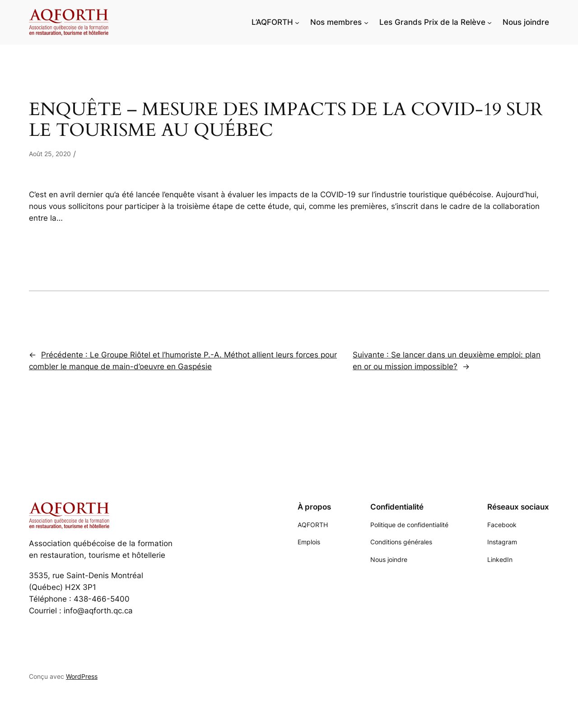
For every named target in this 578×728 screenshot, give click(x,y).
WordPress (82, 676)
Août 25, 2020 (50, 154)
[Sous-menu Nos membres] (366, 22)
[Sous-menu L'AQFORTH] (297, 22)
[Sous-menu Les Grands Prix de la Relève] (489, 22)
